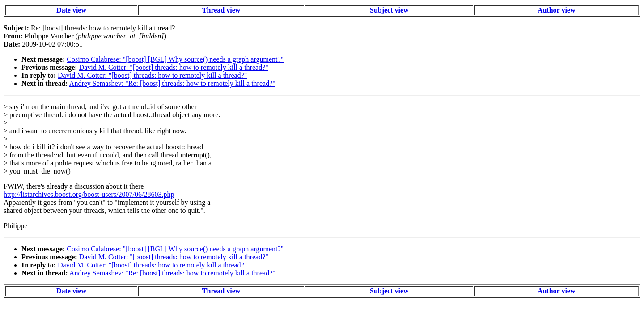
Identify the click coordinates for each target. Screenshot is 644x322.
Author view (557, 10)
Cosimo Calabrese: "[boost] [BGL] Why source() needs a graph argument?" (175, 59)
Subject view (389, 10)
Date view (71, 10)
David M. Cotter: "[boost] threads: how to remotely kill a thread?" (174, 67)
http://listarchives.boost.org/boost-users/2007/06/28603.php (89, 194)
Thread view (221, 10)
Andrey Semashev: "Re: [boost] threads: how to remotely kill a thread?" (172, 83)
